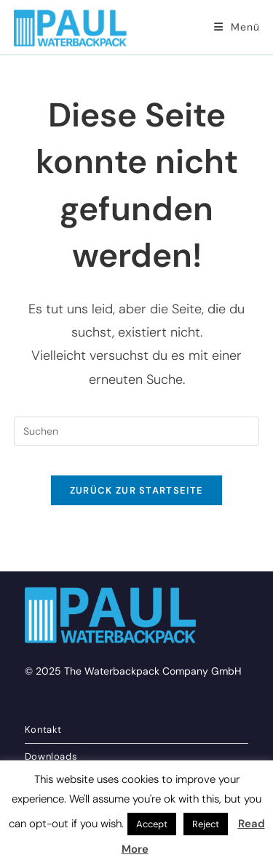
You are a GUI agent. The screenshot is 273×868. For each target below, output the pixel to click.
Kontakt (43, 730)
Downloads (51, 756)
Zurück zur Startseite (136, 490)
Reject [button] (206, 824)
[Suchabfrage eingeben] (137, 431)
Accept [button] (152, 824)
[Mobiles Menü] (237, 27)
